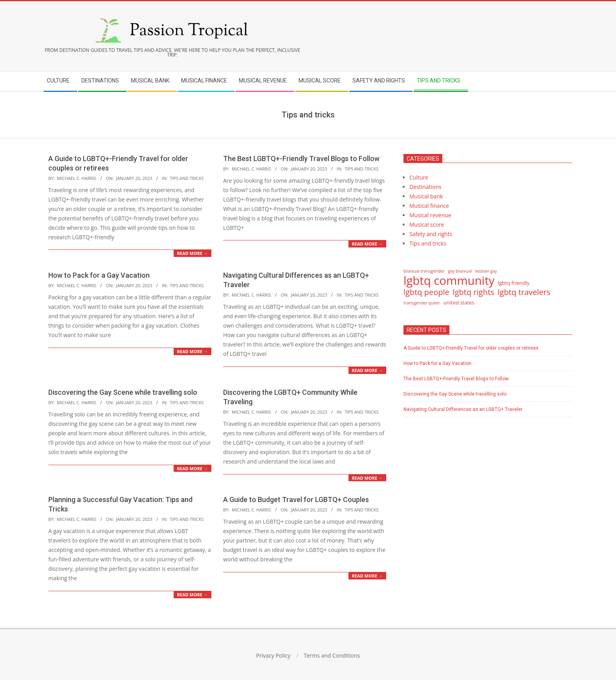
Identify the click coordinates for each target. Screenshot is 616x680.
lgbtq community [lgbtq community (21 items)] (449, 280)
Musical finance (429, 206)
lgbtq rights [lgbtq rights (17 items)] (473, 292)
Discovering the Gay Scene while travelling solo (123, 392)
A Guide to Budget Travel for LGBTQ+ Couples (296, 499)
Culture (419, 177)
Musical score (427, 225)
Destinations (425, 187)
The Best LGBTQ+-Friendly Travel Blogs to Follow (301, 159)
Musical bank (426, 196)
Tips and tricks (187, 178)
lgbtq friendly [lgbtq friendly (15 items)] (513, 283)
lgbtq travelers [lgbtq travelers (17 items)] (524, 292)
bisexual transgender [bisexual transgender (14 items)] (424, 271)
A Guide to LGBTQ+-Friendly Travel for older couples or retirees (471, 348)
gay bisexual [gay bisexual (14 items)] (460, 271)
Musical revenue (430, 215)
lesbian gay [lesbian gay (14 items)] (486, 271)
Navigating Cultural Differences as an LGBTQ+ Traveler (463, 409)
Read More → (192, 253)
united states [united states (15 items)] (459, 302)
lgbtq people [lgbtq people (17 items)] (426, 292)
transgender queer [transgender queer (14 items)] (422, 303)
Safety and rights (431, 234)
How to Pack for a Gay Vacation (99, 275)
